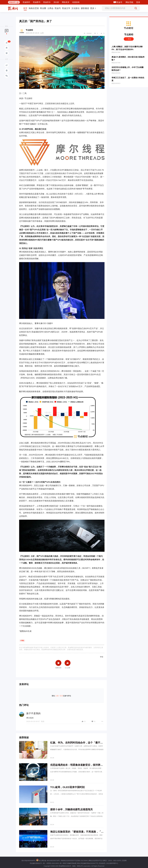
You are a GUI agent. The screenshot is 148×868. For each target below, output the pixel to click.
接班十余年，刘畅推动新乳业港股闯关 (71, 809)
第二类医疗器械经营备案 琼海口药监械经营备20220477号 (79, 863)
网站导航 (129, 2)
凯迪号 (120, 2)
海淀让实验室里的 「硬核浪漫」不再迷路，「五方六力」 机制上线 (87, 832)
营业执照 (102, 863)
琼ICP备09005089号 (28, 861)
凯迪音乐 (47, 2)
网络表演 (66, 2)
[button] (14, 2)
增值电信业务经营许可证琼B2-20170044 (74, 861)
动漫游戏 (76, 2)
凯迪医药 (26, 2)
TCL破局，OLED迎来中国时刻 (67, 787)
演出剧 (56, 2)
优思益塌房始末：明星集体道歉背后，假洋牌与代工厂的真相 (84, 765)
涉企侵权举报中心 (112, 863)
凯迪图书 (37, 2)
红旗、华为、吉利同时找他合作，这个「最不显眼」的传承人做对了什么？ (92, 743)
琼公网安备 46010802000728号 (48, 861)
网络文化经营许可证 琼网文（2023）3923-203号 (105, 861)
